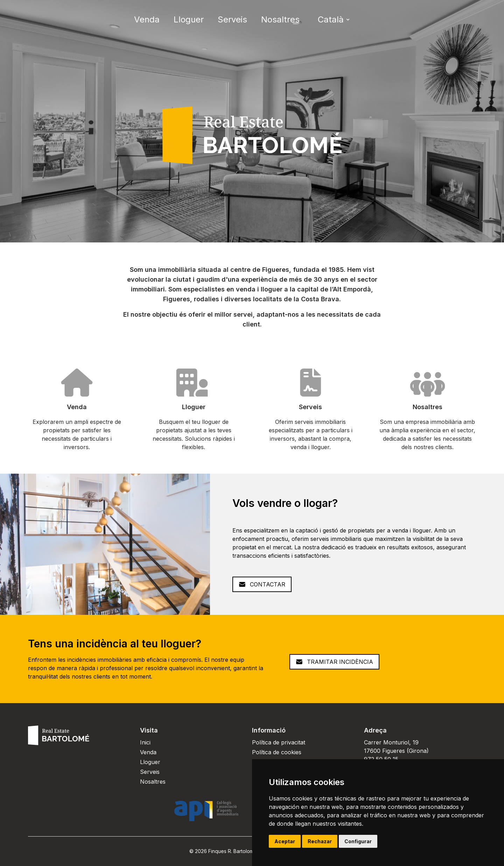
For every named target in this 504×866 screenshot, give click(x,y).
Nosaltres (280, 19)
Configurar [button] (358, 841)
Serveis (232, 19)
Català (334, 19)
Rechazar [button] (320, 841)
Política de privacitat (279, 742)
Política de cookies (277, 752)
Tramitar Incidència (334, 662)
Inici (145, 742)
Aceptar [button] (285, 841)
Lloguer (189, 19)
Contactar (262, 584)
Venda (147, 19)
